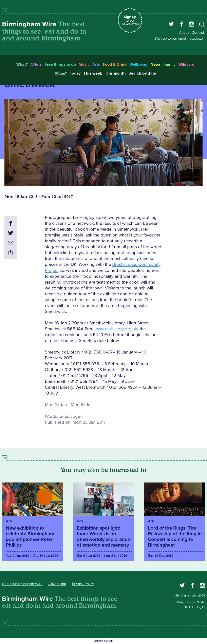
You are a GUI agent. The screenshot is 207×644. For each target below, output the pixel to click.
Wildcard (186, 64)
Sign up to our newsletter (130, 20)
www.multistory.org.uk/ (117, 329)
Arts (96, 64)
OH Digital (199, 607)
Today (75, 73)
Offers (36, 64)
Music (84, 64)
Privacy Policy (83, 584)
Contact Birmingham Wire (22, 584)
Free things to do (60, 64)
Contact (198, 33)
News (156, 64)
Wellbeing (138, 64)
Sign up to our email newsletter (179, 38)
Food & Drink (115, 64)
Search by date (142, 73)
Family (170, 64)
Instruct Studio (196, 602)
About (184, 33)
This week (93, 73)
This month (115, 73)
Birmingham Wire (29, 24)
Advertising (57, 584)
